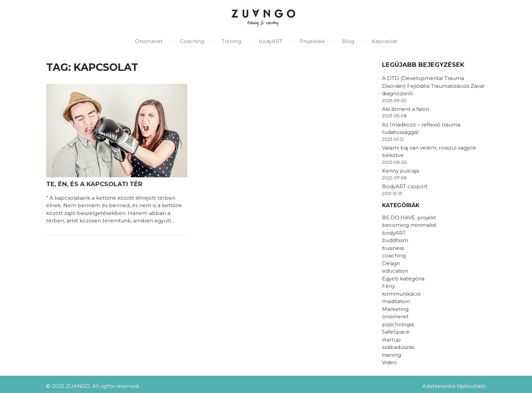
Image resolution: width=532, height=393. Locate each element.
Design (391, 263)
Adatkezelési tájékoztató (454, 386)
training (392, 355)
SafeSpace (396, 332)
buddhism (395, 240)
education (395, 271)
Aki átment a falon (406, 109)
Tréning (231, 41)
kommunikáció (401, 294)
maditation (396, 301)
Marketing (395, 309)
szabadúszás (398, 347)
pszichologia (398, 324)
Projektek (312, 41)
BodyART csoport (405, 186)
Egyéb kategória (403, 279)
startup (391, 340)
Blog (348, 41)
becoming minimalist (409, 225)
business (393, 248)
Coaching (192, 41)
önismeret (395, 317)
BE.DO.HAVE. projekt (409, 218)
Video (389, 362)
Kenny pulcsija (401, 171)
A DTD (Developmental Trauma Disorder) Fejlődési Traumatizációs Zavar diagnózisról (433, 86)
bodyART (270, 41)
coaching (394, 256)
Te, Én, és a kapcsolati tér (94, 184)
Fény (388, 286)
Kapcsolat (384, 41)
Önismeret (149, 41)
